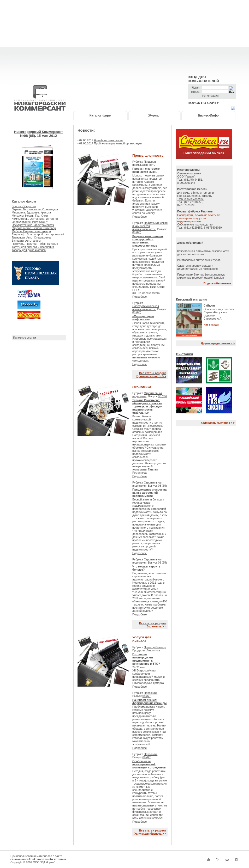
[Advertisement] (124, 36)
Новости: (86, 130)
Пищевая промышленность (144, 163)
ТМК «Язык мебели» (190, 199)
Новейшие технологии (108, 140)
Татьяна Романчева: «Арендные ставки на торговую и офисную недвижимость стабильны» (147, 406)
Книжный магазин (191, 299)
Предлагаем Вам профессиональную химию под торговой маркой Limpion (201, 276)
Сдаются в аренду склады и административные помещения (197, 267)
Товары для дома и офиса (29, 250)
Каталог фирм (100, 115)
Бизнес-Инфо (208, 115)
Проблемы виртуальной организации (118, 143)
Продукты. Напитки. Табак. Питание (35, 244)
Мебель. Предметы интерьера (31, 231)
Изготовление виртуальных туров (199, 260)
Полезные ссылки (25, 338)
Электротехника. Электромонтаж (33, 225)
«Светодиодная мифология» (143, 318)
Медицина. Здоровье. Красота (31, 212)
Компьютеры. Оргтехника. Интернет (35, 219)
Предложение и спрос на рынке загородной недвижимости (149, 493)
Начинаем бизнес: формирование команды (149, 701)
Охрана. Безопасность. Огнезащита (35, 209)
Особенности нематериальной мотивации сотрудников (149, 764)
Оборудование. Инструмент (30, 222)
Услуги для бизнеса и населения (33, 247)
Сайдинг (209, 305)
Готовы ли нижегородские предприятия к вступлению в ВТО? (146, 659)
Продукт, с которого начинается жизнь (146, 170)
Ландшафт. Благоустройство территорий (38, 234)
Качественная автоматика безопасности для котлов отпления (203, 253)
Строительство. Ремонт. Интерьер (34, 228)
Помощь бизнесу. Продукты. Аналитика (149, 649)
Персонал (151, 693)
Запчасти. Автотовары (26, 241)
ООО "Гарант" (186, 176)
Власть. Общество (24, 206)
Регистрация (210, 96)
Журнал (154, 115)
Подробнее (140, 217)
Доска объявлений (190, 243)
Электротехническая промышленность (146, 308)
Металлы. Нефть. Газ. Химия (31, 216)
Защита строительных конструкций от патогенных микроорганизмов (148, 241)
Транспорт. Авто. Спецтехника (31, 237)
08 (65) (137, 232)
